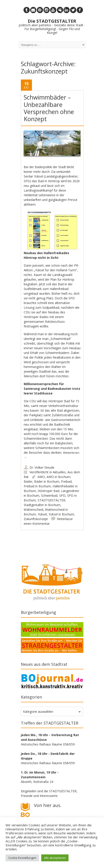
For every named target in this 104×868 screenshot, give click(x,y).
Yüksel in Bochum (61, 514)
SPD (62, 495)
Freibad (66, 481)
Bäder (28, 481)
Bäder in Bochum (47, 481)
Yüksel (42, 514)
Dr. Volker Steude (42, 467)
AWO (41, 477)
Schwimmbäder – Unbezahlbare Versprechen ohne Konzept (49, 108)
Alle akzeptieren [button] (55, 858)
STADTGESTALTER (51, 500)
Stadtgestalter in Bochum (42, 505)
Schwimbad (49, 495)
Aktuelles (59, 472)
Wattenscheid (33, 510)
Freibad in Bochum (37, 486)
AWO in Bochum (58, 477)
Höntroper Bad (48, 491)
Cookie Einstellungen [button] (22, 858)
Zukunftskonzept (36, 519)
